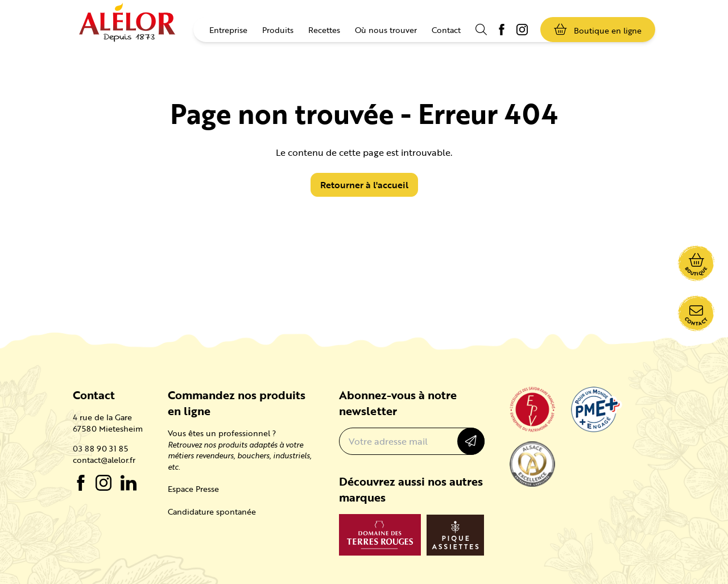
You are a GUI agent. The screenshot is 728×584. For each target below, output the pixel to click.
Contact (446, 30)
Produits (278, 30)
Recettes (324, 30)
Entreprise (228, 30)
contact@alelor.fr (104, 460)
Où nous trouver (386, 30)
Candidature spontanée (212, 511)
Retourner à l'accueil (364, 185)
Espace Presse (193, 489)
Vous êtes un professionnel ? (222, 433)
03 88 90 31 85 (100, 449)
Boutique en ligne (598, 30)
